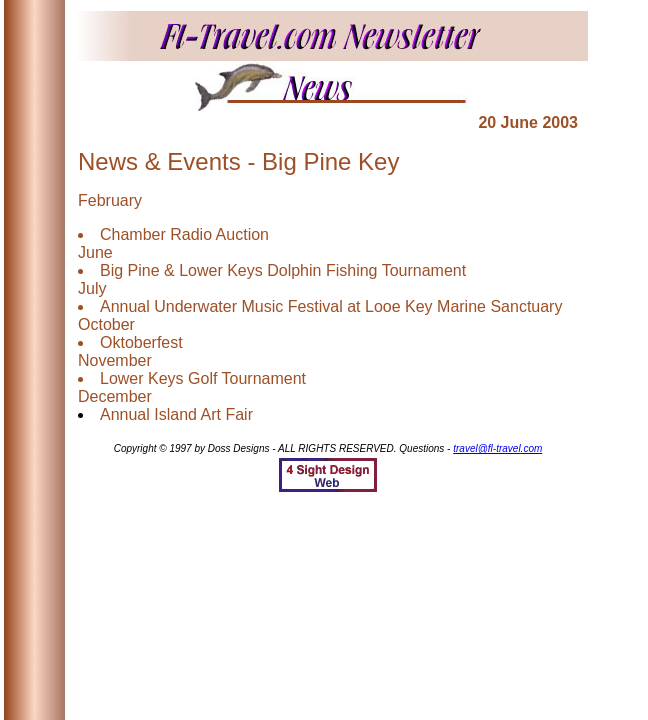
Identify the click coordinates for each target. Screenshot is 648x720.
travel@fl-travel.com (497, 448)
